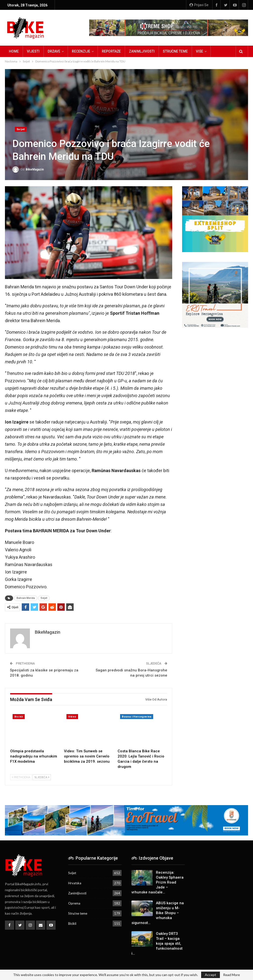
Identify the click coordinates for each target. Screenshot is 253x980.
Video (72, 717)
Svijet (21, 129)
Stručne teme (175, 51)
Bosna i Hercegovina (137, 717)
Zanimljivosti (142, 51)
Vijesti (33, 51)
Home (14, 51)
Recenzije (81, 51)
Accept (211, 975)
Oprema (74, 903)
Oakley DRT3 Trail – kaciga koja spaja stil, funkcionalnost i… (157, 943)
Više (200, 51)
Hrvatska (75, 883)
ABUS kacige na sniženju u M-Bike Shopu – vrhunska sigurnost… (158, 913)
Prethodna (21, 777)
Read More (232, 975)
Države (54, 51)
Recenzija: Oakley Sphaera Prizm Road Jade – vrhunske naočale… (158, 882)
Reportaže (111, 51)
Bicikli (19, 717)
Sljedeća (42, 777)
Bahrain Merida (26, 598)
